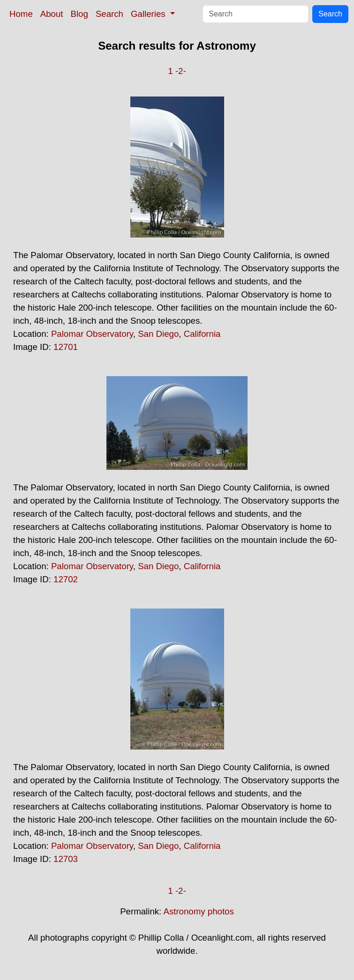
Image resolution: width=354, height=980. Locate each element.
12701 (66, 347)
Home (21, 14)
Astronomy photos (198, 911)
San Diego (158, 334)
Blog (79, 14)
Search (109, 14)
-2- (181, 71)
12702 (66, 579)
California (202, 334)
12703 (66, 859)
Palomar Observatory (92, 334)
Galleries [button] (149, 14)
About (52, 14)
